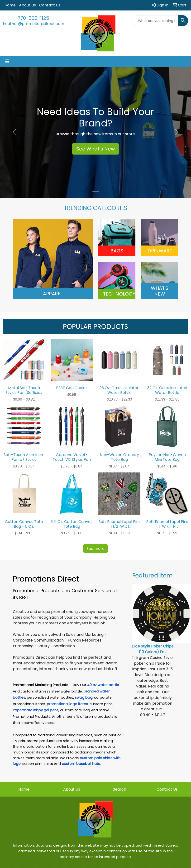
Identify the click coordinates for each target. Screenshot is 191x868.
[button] (14, 132)
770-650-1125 (33, 18)
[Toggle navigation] (7, 61)
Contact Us (50, 5)
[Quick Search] (155, 21)
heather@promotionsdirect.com (33, 24)
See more (95, 549)
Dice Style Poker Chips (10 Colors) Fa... (153, 649)
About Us (27, 5)
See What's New (95, 149)
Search (119, 789)
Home (10, 5)
